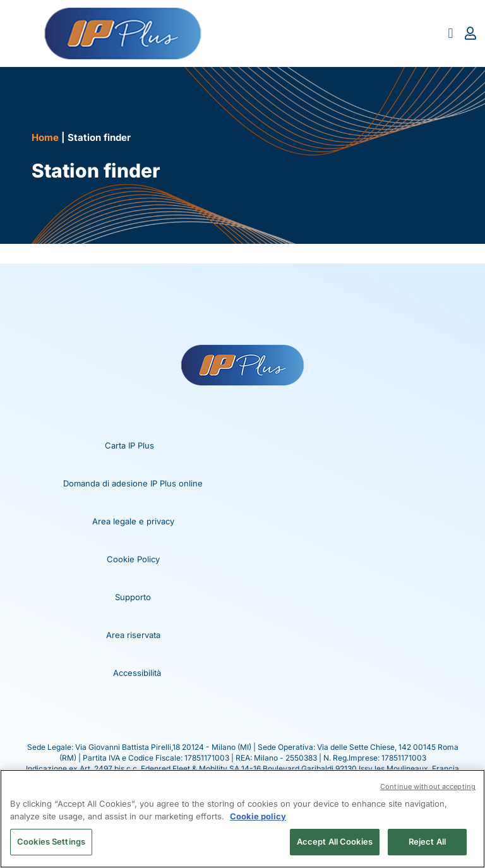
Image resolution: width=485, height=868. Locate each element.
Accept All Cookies (335, 841)
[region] (242, 819)
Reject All (427, 841)
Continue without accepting (428, 787)
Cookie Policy (133, 559)
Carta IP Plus (129, 445)
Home (45, 137)
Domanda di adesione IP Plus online (133, 483)
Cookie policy (258, 816)
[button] (451, 34)
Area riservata (133, 635)
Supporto (133, 597)
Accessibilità (137, 673)
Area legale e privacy (133, 521)
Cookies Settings (51, 841)
